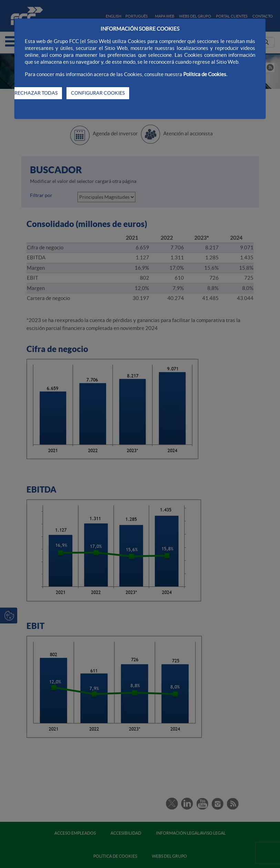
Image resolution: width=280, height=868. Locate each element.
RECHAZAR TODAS (36, 93)
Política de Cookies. (205, 74)
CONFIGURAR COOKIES (98, 93)
